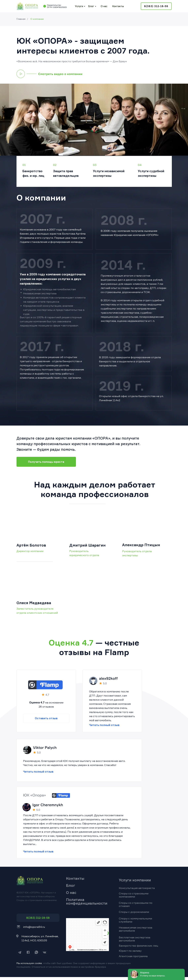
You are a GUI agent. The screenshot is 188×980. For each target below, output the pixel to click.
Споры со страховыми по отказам (136, 904)
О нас (104, 6)
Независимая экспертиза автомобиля (136, 929)
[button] (50, 74)
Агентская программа (133, 956)
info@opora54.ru (34, 927)
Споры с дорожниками (134, 912)
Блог (91, 6)
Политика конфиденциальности (87, 901)
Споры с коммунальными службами (135, 920)
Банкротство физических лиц (138, 946)
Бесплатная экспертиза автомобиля (135, 939)
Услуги (79, 6)
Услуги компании (135, 880)
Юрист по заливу (130, 951)
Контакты (118, 6)
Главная (21, 19)
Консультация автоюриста (137, 888)
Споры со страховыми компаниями (134, 895)
